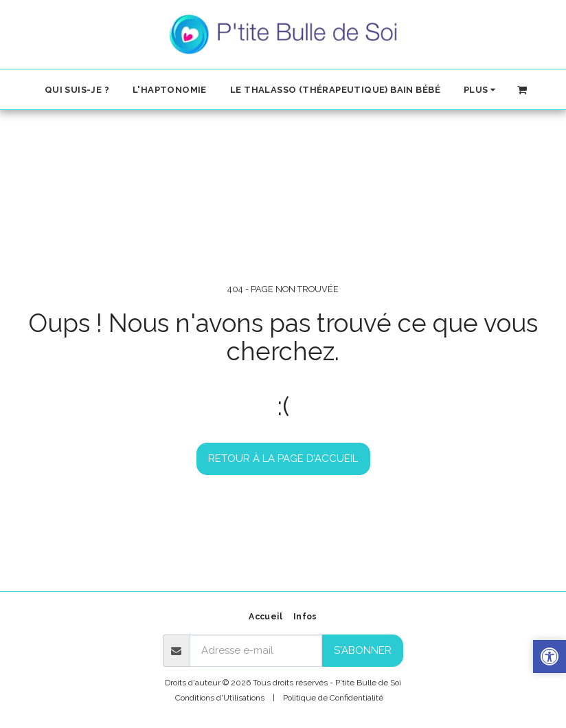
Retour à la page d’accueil (283, 459)
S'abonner (363, 650)
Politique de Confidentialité (333, 698)
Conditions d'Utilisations (220, 698)
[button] (522, 89)
